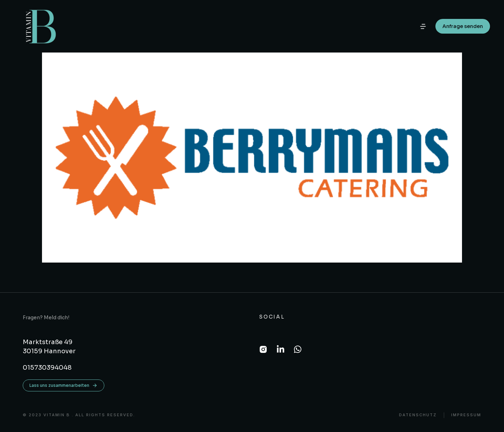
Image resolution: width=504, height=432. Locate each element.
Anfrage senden (463, 26)
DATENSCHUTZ (418, 415)
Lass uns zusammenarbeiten (64, 385)
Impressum (466, 415)
